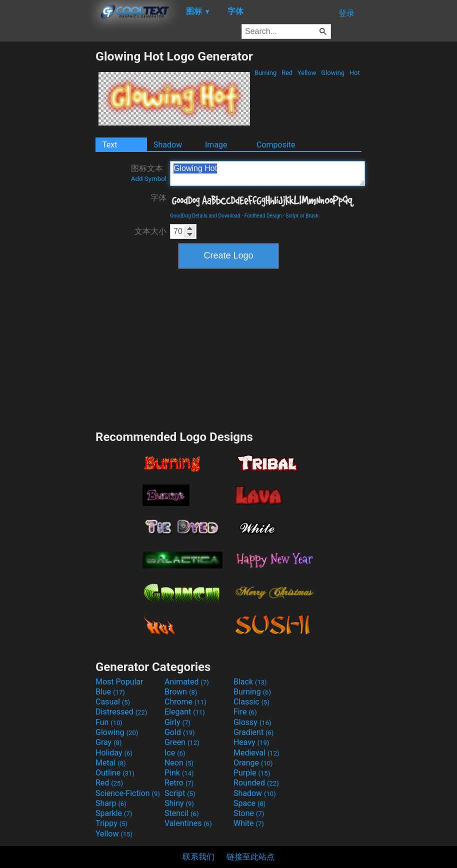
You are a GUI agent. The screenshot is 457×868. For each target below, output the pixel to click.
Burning (265, 73)
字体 (158, 198)
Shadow (168, 145)
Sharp (111, 803)
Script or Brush (302, 216)
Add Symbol (149, 179)
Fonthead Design (263, 216)
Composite (276, 145)
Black (250, 682)
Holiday (114, 753)
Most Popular (119, 682)
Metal (111, 763)
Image (216, 145)
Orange (253, 763)
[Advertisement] (47, 199)
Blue (110, 692)
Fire (245, 712)
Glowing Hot (267, 173)
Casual (113, 702)
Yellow (307, 73)
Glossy (252, 722)
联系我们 (198, 857)
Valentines (188, 823)
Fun (109, 722)
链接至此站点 (250, 857)
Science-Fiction (128, 793)
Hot (355, 73)
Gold (180, 732)
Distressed (121, 712)
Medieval (256, 753)
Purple (252, 773)
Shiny (179, 803)
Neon (179, 763)
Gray (108, 742)
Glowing (333, 73)
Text (109, 145)
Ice (175, 753)
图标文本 (149, 173)
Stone (249, 813)
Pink (179, 773)
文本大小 (150, 231)
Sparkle (114, 813)
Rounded (256, 783)
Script (180, 793)
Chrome (185, 702)
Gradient (253, 732)
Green (182, 742)
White (249, 823)
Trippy (111, 823)
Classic (251, 702)
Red (287, 73)
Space (249, 803)
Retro (179, 783)
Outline (115, 773)
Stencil (181, 813)
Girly (177, 722)
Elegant (185, 712)
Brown (181, 692)
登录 (346, 13)
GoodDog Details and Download (205, 216)
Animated (187, 682)
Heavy (251, 742)
